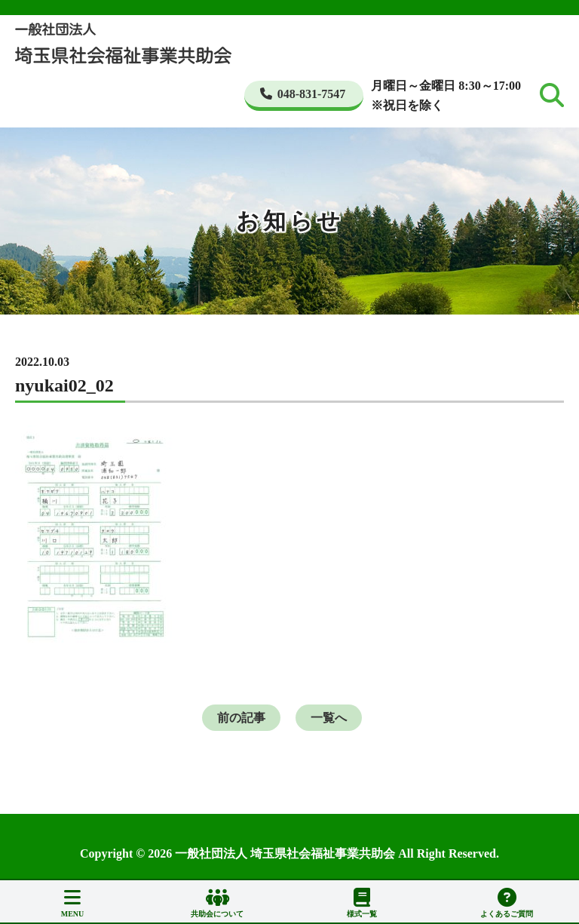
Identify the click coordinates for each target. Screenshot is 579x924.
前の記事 (241, 718)
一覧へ (329, 718)
